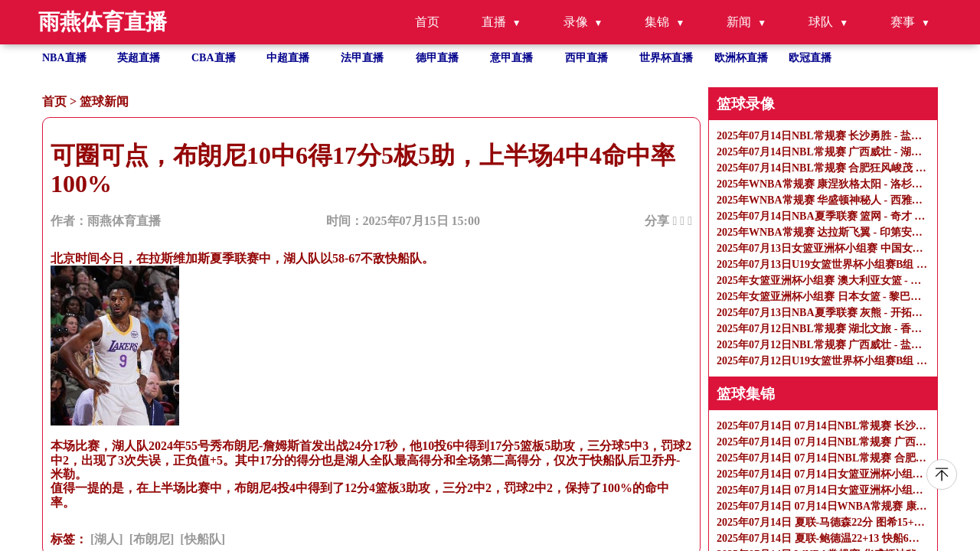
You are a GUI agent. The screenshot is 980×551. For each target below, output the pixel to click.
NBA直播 (64, 58)
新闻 (739, 22)
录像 (576, 22)
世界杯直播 (666, 58)
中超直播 (288, 58)
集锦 (657, 22)
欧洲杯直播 (741, 58)
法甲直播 (362, 58)
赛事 (903, 22)
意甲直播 (511, 58)
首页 (427, 22)
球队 (821, 22)
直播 (494, 22)
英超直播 (139, 58)
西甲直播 (586, 58)
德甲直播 (437, 58)
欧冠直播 (810, 58)
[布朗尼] (152, 539)
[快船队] (203, 539)
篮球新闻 (104, 101)
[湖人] (107, 539)
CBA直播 (214, 58)
